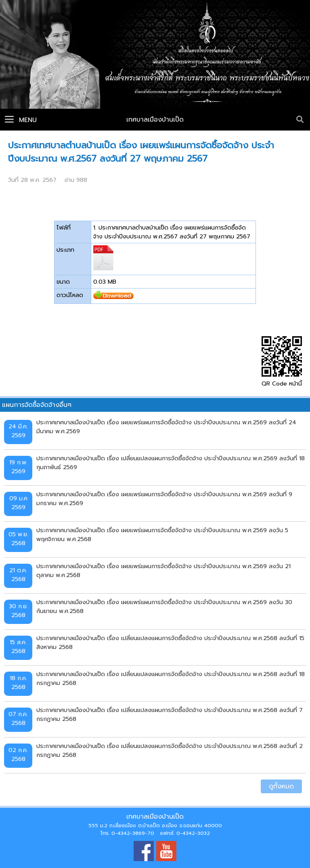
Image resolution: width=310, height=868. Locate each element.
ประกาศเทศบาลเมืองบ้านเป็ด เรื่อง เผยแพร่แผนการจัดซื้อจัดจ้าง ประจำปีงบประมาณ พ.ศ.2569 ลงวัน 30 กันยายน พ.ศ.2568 (164, 607)
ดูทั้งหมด (281, 786)
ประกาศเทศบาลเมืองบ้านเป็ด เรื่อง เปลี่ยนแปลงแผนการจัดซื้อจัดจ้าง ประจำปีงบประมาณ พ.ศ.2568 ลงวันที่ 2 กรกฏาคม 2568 (170, 750)
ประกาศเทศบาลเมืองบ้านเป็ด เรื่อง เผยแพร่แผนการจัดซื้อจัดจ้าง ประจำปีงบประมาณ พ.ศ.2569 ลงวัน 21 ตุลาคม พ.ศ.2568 (163, 571)
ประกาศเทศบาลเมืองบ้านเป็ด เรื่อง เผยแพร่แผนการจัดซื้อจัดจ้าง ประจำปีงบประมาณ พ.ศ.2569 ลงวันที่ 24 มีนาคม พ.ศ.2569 (166, 427)
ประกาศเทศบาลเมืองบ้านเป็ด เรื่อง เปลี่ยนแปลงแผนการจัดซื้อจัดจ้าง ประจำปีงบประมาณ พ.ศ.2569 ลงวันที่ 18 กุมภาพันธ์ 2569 (171, 463)
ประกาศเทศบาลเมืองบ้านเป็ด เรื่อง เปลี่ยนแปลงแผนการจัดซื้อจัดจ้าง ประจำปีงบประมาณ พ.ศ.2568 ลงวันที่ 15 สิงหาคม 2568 (170, 643)
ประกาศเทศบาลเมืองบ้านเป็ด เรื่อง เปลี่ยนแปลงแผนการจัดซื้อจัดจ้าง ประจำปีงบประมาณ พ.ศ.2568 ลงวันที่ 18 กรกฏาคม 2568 (171, 678)
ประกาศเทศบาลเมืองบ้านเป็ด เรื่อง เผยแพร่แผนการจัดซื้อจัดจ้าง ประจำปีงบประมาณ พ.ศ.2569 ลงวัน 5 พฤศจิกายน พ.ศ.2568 (162, 535)
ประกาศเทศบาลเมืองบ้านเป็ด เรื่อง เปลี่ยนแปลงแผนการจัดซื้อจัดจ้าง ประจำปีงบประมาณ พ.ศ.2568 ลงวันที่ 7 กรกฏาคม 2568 (170, 714)
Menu (21, 120)
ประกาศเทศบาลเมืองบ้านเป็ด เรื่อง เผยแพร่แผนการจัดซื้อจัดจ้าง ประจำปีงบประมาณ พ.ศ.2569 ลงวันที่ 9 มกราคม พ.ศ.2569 (164, 499)
